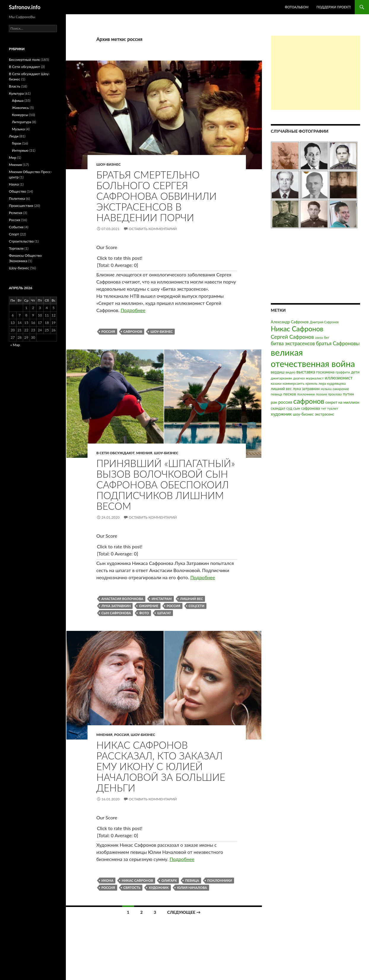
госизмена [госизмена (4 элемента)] (325, 372)
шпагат (164, 613)
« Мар (15, 345)
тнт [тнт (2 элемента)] (323, 408)
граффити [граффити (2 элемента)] (343, 372)
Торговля (16, 248)
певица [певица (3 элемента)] (277, 394)
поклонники (220, 880)
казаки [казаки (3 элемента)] (276, 383)
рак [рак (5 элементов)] (274, 402)
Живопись (20, 108)
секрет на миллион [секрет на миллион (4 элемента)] (342, 402)
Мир (13, 157)
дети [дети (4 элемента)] (355, 372)
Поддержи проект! (334, 7)
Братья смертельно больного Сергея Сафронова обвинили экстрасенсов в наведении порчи (156, 196)
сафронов (133, 331)
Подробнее (133, 310)
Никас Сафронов (137, 880)
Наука (14, 184)
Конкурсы (20, 115)
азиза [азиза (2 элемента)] (319, 337)
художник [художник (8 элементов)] (281, 414)
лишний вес (191, 599)
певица (192, 880)
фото (144, 613)
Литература (22, 122)
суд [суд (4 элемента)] (289, 408)
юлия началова (192, 888)
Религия (16, 213)
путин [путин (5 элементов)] (349, 394)
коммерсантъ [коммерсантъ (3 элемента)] (294, 383)
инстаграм (162, 599)
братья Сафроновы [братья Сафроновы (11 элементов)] (338, 343)
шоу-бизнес (162, 331)
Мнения (144, 453)
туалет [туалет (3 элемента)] (333, 408)
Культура (16, 93)
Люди (14, 136)
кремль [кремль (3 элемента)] (311, 383)
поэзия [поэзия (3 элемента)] (321, 394)
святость (132, 888)
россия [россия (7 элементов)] (285, 402)
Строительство (21, 241)
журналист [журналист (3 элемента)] (315, 378)
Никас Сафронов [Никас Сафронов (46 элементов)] (297, 329)
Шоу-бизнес (109, 164)
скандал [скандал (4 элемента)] (278, 408)
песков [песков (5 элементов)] (290, 394)
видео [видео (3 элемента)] (291, 372)
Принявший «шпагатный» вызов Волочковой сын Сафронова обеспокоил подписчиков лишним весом (166, 485)
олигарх (169, 880)
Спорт (14, 234)
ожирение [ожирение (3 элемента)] (341, 389)
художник (159, 888)
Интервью (20, 150)
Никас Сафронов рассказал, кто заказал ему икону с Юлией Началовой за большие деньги (161, 766)
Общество (18, 191)
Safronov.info (25, 7)
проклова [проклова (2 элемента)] (335, 394)
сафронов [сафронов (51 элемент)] (309, 401)
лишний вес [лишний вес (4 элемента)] (281, 389)
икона (108, 880)
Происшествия (21, 206)
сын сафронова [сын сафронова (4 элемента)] (307, 408)
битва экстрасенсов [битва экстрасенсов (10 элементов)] (293, 343)
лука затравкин (116, 606)
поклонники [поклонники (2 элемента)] (306, 394)
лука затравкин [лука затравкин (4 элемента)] (306, 389)
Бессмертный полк (24, 60)
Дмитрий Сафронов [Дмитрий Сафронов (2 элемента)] (324, 322)
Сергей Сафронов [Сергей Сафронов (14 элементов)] (292, 337)
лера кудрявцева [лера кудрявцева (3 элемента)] (332, 383)
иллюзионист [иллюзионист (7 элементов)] (339, 378)
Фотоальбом (297, 7)
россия (108, 331)
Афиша (18, 100)
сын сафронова (116, 613)
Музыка (18, 129)
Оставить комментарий (153, 229)
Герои (16, 143)
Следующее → (184, 912)
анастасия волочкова (122, 599)
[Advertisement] (315, 73)
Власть (15, 86)
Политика (17, 198)
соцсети (197, 606)
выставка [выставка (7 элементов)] (306, 372)
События (16, 227)
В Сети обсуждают (116, 453)
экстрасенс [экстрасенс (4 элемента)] (325, 414)
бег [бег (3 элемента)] (327, 337)
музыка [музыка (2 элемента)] (326, 389)
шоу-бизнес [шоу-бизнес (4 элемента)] (303, 414)
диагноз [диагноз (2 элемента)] (299, 378)
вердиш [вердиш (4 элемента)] (278, 372)
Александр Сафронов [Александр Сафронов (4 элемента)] (290, 322)
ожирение (148, 606)
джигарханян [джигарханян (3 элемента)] (281, 378)
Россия (122, 735)
